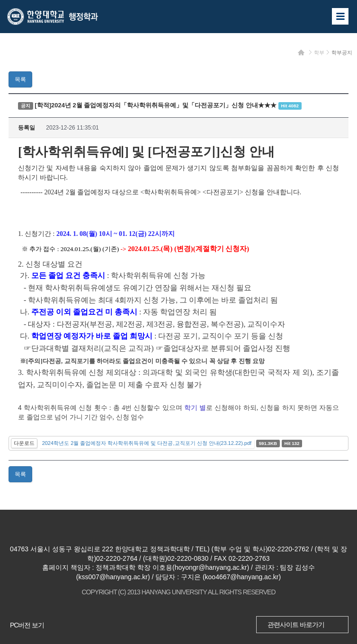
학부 (319, 52)
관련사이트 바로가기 (296, 625)
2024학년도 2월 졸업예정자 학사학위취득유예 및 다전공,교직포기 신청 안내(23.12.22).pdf (147, 443)
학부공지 (342, 52)
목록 (20, 79)
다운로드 (24, 443)
